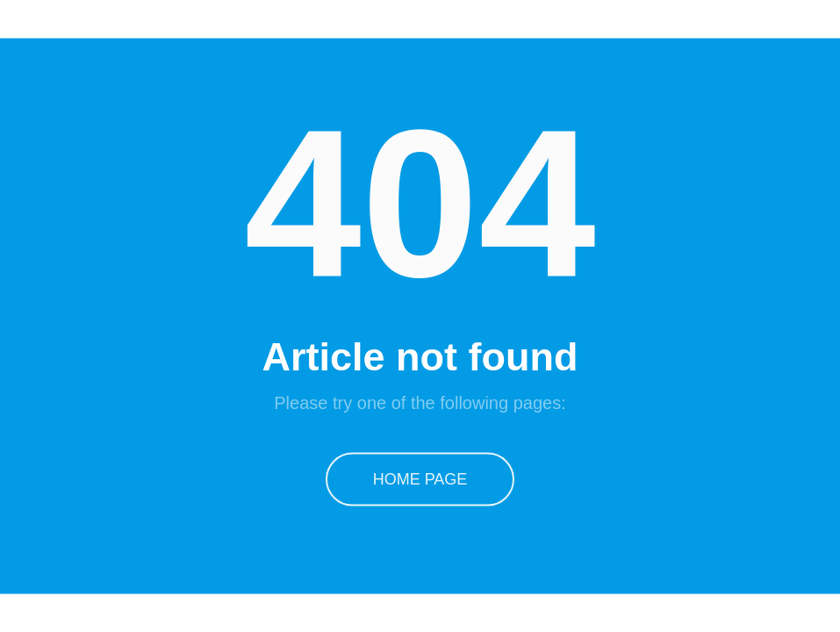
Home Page (420, 478)
